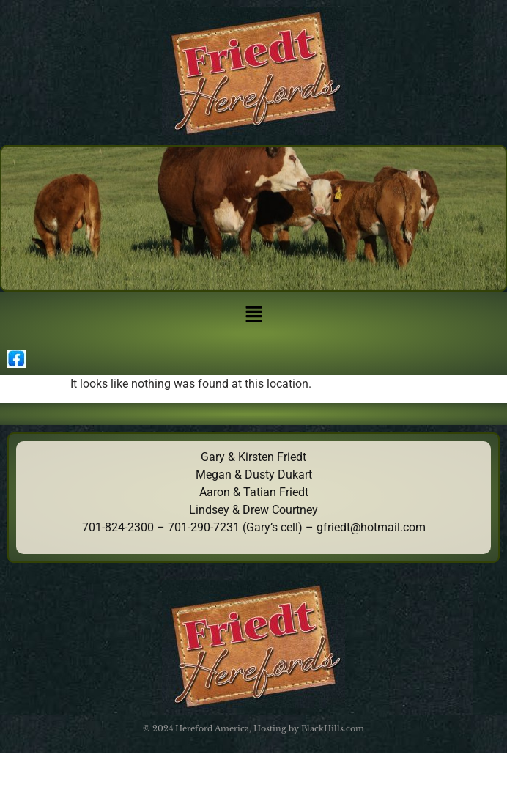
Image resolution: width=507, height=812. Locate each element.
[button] (253, 315)
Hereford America (212, 728)
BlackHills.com (333, 728)
